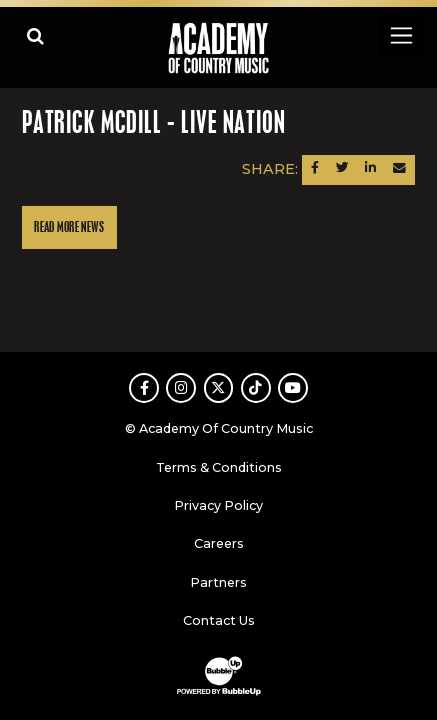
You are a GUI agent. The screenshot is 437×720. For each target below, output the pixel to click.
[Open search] (35, 35)
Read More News (69, 227)
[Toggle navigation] (400, 35)
